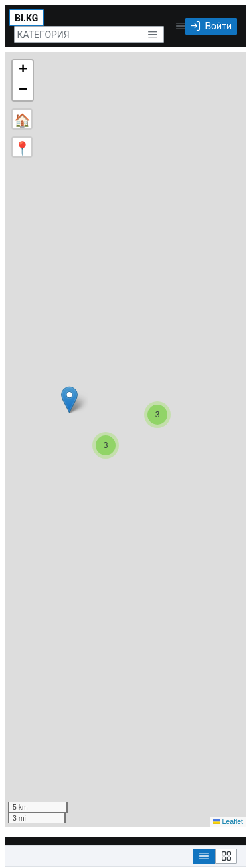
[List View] (204, 856)
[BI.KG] (26, 18)
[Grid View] (226, 856)
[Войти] (211, 26)
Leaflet (228, 821)
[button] (152, 34)
